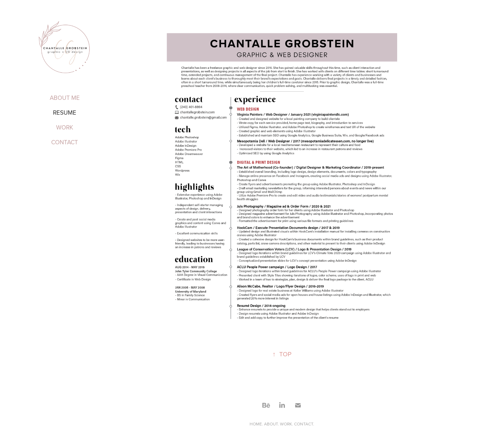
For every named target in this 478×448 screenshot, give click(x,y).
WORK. (287, 424)
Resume (65, 113)
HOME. (257, 424)
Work (65, 127)
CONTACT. (304, 424)
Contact (65, 142)
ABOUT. (271, 424)
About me (65, 98)
